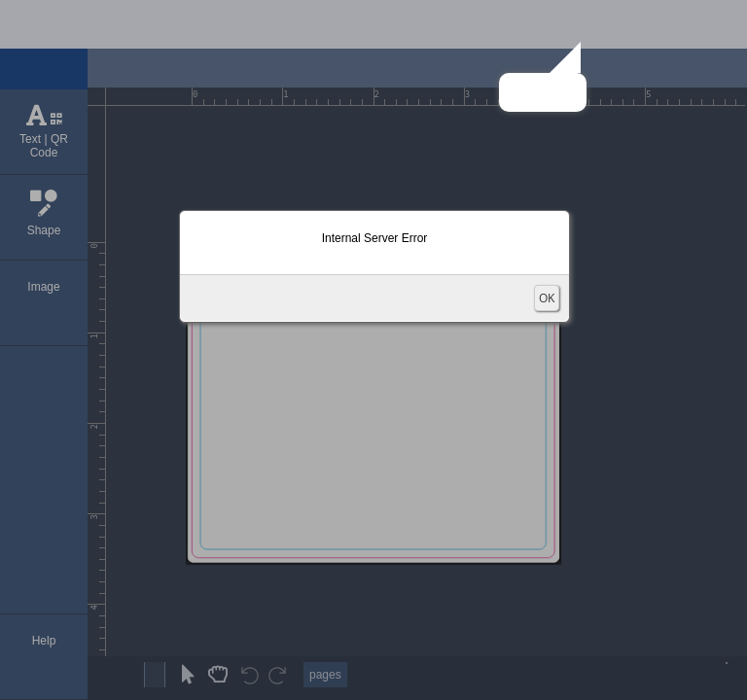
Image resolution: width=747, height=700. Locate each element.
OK (547, 298)
